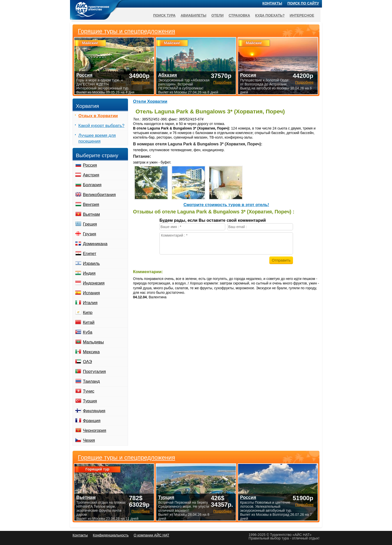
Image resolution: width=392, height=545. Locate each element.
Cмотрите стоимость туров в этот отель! (226, 205)
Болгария (92, 185)
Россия (90, 165)
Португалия (94, 372)
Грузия (90, 234)
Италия (90, 303)
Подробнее (141, 511)
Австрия (91, 175)
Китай (89, 322)
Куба (88, 332)
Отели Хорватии (150, 101)
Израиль (91, 263)
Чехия (89, 440)
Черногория (95, 430)
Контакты (272, 3)
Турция (90, 401)
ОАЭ (87, 362)
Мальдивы (93, 342)
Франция (92, 421)
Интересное (302, 15)
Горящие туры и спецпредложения (126, 458)
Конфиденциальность (111, 535)
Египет (90, 254)
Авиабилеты (193, 15)
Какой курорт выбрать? (101, 126)
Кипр (88, 313)
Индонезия (94, 283)
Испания (91, 293)
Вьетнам (91, 214)
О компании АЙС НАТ (152, 535)
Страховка (239, 15)
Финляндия (94, 411)
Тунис (89, 391)
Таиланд (91, 381)
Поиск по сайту (303, 3)
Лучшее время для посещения (97, 138)
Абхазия (168, 75)
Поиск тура (164, 15)
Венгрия (91, 204)
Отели (218, 15)
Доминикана (95, 244)
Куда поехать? (270, 15)
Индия (89, 273)
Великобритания (99, 195)
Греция (90, 224)
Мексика (91, 352)
